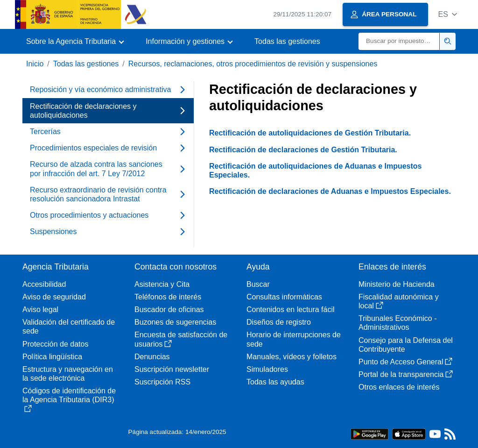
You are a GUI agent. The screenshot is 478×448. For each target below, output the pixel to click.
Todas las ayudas (275, 382)
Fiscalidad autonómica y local (399, 301)
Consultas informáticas (284, 297)
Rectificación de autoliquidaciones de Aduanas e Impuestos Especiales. (316, 171)
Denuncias (152, 357)
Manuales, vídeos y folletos (292, 357)
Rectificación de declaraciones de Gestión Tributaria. (303, 150)
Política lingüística (52, 357)
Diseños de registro (279, 322)
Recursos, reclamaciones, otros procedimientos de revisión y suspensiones (253, 64)
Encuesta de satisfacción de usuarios (181, 339)
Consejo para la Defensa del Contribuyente (406, 345)
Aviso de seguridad (54, 297)
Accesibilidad (44, 284)
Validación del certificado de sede (69, 327)
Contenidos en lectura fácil (291, 309)
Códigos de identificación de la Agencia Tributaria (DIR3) (69, 399)
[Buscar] (399, 41)
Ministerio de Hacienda (397, 284)
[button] (447, 14)
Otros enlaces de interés (399, 387)
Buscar (258, 284)
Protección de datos (55, 344)
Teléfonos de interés (168, 297)
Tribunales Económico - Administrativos (397, 323)
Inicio (35, 64)
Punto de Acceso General (405, 362)
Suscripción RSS (162, 382)
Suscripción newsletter (172, 369)
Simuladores (267, 369)
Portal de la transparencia (406, 374)
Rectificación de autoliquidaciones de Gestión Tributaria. (310, 133)
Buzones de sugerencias (175, 322)
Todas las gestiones (287, 41)
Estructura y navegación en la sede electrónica (68, 374)
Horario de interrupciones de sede (294, 339)
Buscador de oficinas (169, 309)
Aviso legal (40, 309)
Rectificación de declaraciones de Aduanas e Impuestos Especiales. (330, 191)
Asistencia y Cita (162, 284)
